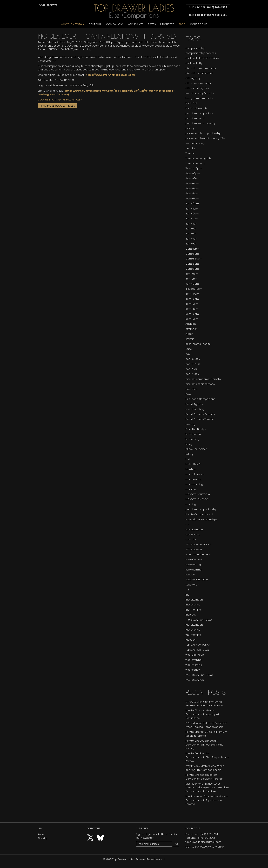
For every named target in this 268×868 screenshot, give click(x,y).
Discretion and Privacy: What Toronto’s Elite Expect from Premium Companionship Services (207, 788)
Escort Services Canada (145, 46)
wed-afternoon (195, 655)
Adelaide (138, 42)
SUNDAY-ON (192, 585)
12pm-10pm (192, 249)
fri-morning (192, 439)
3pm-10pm (192, 284)
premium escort (195, 118)
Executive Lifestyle (196, 429)
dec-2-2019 (192, 369)
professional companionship (203, 133)
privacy (190, 128)
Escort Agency (120, 46)
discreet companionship (201, 68)
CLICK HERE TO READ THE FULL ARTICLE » (60, 100)
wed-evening (193, 660)
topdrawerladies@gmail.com (203, 842)
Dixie (188, 394)
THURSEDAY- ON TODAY (199, 620)
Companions (115, 24)
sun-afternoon (194, 560)
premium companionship (201, 509)
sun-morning (193, 570)
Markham (191, 469)
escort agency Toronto (200, 93)
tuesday (190, 640)
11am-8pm (192, 239)
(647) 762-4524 (209, 834)
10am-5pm (192, 184)
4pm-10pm (192, 294)
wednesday (193, 670)
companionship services (201, 53)
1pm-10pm (192, 274)
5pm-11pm (192, 309)
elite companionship (198, 83)
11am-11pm (192, 209)
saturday (191, 539)
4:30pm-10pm (194, 289)
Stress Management (198, 554)
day (76, 46)
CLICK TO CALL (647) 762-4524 (208, 7)
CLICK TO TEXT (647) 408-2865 (208, 15)
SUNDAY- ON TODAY (197, 580)
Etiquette (167, 24)
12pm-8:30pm (107, 42)
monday (191, 489)
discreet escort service (199, 73)
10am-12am (192, 178)
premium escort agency (200, 123)
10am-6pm (192, 189)
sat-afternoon (194, 530)
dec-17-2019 (193, 364)
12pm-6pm (192, 254)
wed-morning (83, 49)
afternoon (151, 42)
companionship (195, 48)
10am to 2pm (193, 168)
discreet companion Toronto (203, 379)
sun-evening (193, 565)
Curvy (68, 46)
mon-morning (194, 484)
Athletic (173, 42)
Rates (152, 24)
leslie (188, 459)
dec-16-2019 (193, 359)
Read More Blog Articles (57, 106)
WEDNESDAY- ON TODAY (199, 675)
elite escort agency (197, 88)
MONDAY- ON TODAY (197, 499)
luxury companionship (199, 98)
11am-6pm (192, 234)
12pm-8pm (192, 264)
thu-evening (193, 605)
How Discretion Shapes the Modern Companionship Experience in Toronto (207, 800)
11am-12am (192, 214)
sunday (190, 575)
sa (187, 524)
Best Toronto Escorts (50, 46)
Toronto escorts (195, 163)
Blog (182, 24)
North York (192, 103)
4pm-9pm (192, 304)
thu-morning (193, 610)
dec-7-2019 (192, 374)
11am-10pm (192, 204)
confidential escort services (202, 58)
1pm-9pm (191, 279)
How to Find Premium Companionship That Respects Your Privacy (207, 757)
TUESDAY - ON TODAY (198, 645)
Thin (188, 590)
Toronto (190, 153)
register (52, 5)
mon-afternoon (195, 474)
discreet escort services (200, 384)
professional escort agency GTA (205, 138)
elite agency (193, 78)
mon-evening (194, 479)
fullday (189, 454)
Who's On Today (73, 24)
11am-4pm (192, 224)
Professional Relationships (201, 519)
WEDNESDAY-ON (195, 680)
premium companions (199, 113)
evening (190, 424)
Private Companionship (200, 514)
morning (191, 504)
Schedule (95, 24)
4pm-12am (192, 299)
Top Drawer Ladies (123, 859)
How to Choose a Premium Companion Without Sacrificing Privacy (204, 745)
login (41, 5)
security (190, 148)
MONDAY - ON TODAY (198, 494)
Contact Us (199, 24)
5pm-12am (192, 314)
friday (189, 444)
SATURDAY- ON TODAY (198, 545)
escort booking (195, 409)
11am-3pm (192, 219)
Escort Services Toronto (200, 419)
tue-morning (193, 635)
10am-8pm (192, 193)
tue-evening (193, 630)
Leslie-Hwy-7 (193, 464)
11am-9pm (192, 244)
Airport (163, 42)
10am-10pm (193, 173)
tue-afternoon (194, 625)
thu (187, 595)
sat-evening (193, 534)
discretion (192, 389)
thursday (191, 615)
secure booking (195, 143)
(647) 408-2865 (206, 838)
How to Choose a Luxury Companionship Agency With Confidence (203, 714)
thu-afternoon (194, 600)
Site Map (43, 838)
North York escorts (196, 108)
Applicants (136, 24)
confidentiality (194, 63)
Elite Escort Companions (95, 46)
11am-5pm (192, 229)
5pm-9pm (192, 319)
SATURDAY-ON (194, 549)
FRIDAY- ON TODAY (196, 449)
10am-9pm (192, 199)
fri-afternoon (193, 434)
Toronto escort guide (198, 158)
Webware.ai (158, 859)
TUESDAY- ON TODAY (61, 49)
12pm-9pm (124, 42)
